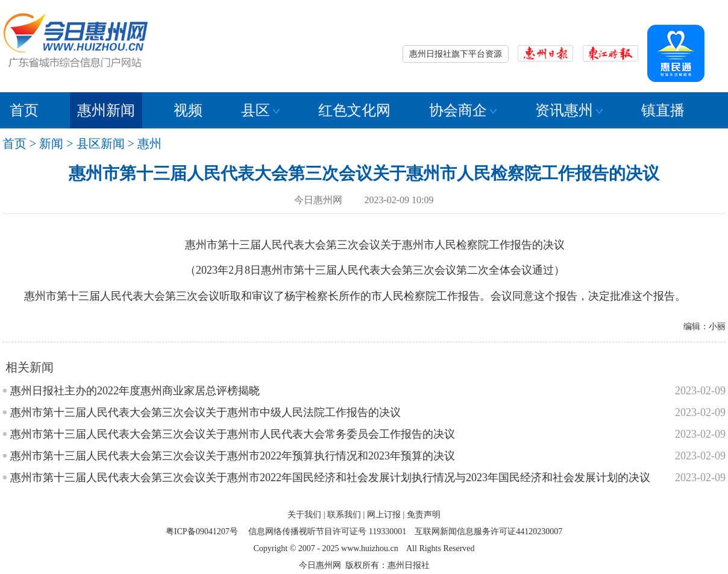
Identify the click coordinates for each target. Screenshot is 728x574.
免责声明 (424, 515)
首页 (24, 110)
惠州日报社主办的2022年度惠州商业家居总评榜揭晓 (135, 391)
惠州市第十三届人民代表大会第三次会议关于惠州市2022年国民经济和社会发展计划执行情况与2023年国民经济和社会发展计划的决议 (330, 478)
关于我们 (304, 515)
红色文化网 (354, 110)
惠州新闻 (106, 110)
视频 (188, 110)
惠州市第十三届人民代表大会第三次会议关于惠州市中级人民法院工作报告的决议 (206, 412)
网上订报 (384, 515)
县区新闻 (101, 143)
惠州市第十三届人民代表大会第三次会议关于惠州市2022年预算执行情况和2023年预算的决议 (233, 456)
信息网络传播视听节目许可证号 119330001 (327, 531)
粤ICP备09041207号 (202, 531)
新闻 (51, 143)
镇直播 (663, 110)
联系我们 (344, 515)
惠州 (149, 143)
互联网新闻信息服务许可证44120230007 (488, 531)
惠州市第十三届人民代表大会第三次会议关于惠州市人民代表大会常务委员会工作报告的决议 (233, 434)
